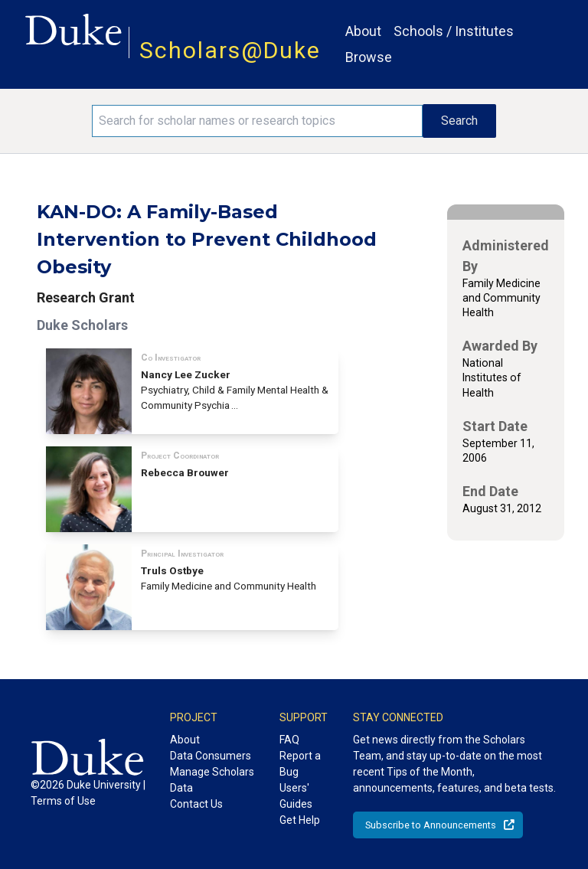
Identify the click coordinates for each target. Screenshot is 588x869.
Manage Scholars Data (212, 780)
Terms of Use (63, 801)
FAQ (289, 740)
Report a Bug (300, 764)
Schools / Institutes (454, 31)
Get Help (300, 820)
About (363, 31)
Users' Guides (296, 796)
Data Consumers (211, 756)
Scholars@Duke (230, 50)
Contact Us (196, 804)
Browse (369, 57)
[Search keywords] (257, 121)
